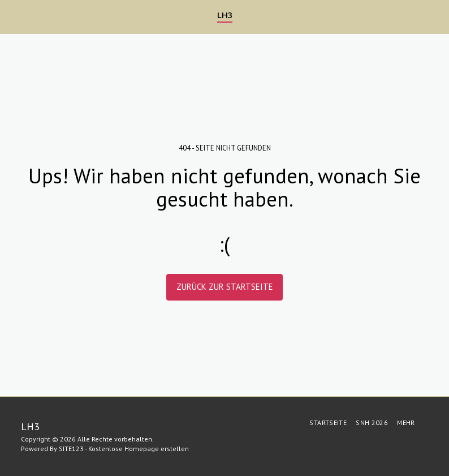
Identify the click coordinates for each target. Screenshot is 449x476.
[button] (12, 16)
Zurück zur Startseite (225, 287)
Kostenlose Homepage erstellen (139, 449)
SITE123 (71, 449)
